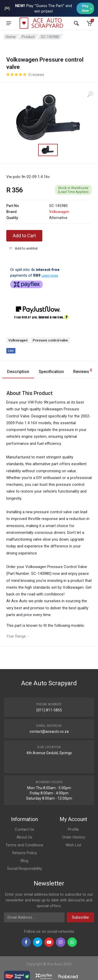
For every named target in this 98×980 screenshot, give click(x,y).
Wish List (73, 845)
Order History (74, 837)
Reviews (83, 371)
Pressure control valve (50, 340)
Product (28, 37)
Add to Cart (24, 236)
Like (11, 351)
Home (11, 37)
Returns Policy (25, 853)
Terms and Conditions (24, 845)
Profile (73, 829)
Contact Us (25, 829)
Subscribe (80, 917)
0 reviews (36, 75)
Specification (51, 372)
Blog (24, 861)
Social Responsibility (25, 869)
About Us (24, 837)
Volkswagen (59, 212)
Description (18, 372)
